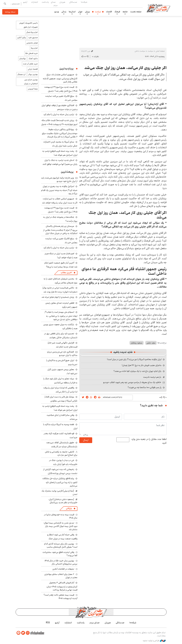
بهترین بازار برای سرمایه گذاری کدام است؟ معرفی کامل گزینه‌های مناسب (61, 545)
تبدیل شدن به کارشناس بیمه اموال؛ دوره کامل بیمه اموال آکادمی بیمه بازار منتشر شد (61, 526)
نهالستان (23, 59)
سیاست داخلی (140, 51)
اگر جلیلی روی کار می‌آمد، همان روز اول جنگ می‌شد (125, 68)
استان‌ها (72, 12)
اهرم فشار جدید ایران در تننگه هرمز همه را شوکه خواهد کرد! (61, 256)
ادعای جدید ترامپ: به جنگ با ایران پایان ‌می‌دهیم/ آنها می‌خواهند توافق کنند (60, 162)
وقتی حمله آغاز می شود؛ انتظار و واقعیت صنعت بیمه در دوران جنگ (62, 537)
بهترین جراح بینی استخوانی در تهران (31, 82)
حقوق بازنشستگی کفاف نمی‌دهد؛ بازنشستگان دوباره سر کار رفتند (62, 445)
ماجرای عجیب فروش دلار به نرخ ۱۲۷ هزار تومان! (142, 365)
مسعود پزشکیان (137, 343)
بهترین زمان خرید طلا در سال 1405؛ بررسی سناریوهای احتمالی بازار (61, 562)
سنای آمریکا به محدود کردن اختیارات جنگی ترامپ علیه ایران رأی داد (60, 144)
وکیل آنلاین (21, 38)
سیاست (98, 12)
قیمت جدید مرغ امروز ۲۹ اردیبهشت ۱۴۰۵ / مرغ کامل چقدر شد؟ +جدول (61, 89)
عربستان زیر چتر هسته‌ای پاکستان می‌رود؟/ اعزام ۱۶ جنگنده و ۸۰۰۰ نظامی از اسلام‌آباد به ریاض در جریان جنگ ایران (60, 230)
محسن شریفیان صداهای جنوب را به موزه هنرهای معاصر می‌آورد (61, 281)
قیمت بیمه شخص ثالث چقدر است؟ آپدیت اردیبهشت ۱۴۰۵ (61, 597)
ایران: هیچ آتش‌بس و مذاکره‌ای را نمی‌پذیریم (62, 362)
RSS (48, 623)
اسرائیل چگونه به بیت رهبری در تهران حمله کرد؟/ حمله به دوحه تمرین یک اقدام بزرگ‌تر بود (59, 190)
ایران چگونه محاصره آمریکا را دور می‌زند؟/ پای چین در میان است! (134, 359)
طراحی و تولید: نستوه (154, 641)
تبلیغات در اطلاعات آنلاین (63, 569)
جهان (80, 12)
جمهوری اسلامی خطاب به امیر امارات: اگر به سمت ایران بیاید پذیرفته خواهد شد (60, 201)
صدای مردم (54, 4)
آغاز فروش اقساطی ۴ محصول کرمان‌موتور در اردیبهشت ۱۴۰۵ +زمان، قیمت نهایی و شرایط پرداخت (62, 586)
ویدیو (57, 12)
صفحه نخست (136, 12)
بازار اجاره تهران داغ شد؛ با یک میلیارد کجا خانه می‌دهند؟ (137, 371)
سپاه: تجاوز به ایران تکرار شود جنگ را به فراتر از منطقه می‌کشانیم (60, 381)
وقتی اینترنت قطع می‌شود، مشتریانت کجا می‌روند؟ (60, 554)
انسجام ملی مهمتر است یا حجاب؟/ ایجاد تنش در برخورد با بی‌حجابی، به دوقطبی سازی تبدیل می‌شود (61, 316)
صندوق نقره (33, 38)
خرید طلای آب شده (30, 64)
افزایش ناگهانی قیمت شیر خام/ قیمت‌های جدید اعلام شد (62, 345)
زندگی (64, 12)
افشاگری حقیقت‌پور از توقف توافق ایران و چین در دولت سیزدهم (59, 107)
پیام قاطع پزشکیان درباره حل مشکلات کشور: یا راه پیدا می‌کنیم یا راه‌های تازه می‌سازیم (60, 482)
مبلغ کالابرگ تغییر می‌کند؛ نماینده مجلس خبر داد (61, 241)
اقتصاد (109, 12)
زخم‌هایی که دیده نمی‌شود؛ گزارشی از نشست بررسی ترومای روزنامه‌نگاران (60, 471)
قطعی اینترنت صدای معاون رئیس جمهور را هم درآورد (61, 305)
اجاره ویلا (34, 48)
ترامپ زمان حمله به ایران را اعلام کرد (59, 114)
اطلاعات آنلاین (159, 8)
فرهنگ (117, 12)
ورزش (87, 12)
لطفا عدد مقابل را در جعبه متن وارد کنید (149, 441)
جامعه (125, 12)
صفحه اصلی (160, 51)
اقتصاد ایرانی (33, 69)
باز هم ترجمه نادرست (152, 377)
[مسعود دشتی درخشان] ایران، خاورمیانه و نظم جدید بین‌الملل (63, 501)
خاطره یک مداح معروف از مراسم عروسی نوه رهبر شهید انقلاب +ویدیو (132, 382)
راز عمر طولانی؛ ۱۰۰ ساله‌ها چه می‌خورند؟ (145, 387)
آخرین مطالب (66, 273)
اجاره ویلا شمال (32, 32)
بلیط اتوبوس (33, 89)
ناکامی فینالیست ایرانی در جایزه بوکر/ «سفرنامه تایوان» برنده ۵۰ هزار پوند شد (60, 290)
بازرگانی (69, 508)
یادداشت (45, 2)
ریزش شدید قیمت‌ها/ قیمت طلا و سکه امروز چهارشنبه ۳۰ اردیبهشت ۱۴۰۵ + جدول (59, 122)
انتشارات (34, 2)
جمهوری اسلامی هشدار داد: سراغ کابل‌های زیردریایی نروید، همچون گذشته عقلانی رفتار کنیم (60, 78)
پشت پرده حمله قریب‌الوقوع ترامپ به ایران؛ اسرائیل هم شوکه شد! (60, 153)
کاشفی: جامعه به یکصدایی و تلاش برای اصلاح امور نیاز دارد (61, 453)
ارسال (86, 440)
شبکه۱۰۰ (84, 2)
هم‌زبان (62, 2)
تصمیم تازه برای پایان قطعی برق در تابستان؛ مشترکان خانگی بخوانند (61, 336)
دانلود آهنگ (33, 59)
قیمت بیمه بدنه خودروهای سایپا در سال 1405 (61, 516)
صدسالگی (73, 2)
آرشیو (25, 2)
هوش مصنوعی (32, 43)
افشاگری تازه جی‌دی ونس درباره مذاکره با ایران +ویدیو (62, 353)
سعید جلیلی (151, 343)
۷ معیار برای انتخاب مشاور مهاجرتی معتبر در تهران (61, 576)
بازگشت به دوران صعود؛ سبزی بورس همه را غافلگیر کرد (60, 326)
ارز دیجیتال (21, 74)
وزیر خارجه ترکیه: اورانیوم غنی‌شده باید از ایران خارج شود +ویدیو (59, 179)
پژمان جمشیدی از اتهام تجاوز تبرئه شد (58, 297)
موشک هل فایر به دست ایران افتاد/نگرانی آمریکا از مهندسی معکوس (61, 399)
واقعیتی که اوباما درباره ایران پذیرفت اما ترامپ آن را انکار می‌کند (60, 390)
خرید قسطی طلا (32, 53)
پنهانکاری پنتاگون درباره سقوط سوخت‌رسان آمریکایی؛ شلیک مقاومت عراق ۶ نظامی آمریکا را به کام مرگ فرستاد (60, 133)
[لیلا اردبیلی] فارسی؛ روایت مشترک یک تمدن (59, 492)
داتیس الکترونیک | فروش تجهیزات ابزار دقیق (28, 25)
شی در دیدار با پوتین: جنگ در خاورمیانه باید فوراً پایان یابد (63, 462)
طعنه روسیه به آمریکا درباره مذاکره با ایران (60, 426)
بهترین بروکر (33, 74)
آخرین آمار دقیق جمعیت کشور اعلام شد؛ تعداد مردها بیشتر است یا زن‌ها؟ (61, 265)
